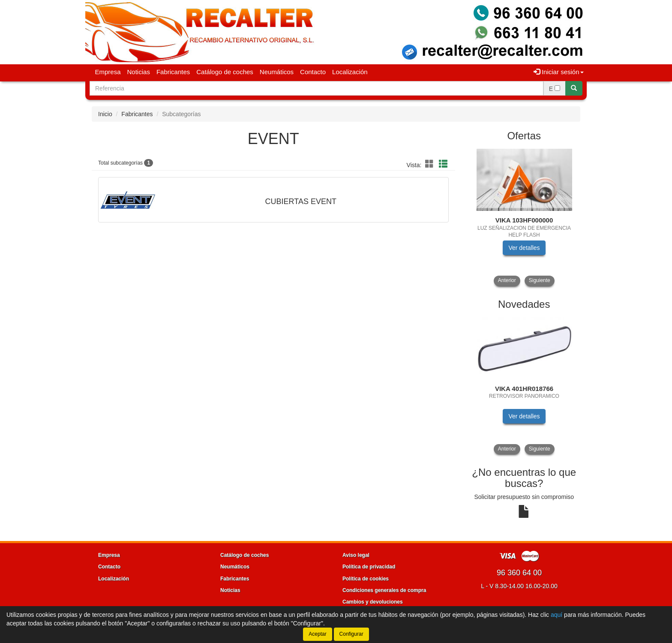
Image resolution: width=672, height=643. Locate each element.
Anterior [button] (507, 280)
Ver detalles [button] (524, 248)
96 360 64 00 (519, 573)
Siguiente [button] (540, 280)
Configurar (351, 634)
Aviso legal (356, 555)
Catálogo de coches (225, 72)
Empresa (108, 72)
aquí (556, 615)
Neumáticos (277, 72)
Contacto (313, 72)
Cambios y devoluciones (373, 602)
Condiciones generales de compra (384, 590)
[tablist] (524, 217)
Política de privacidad (369, 567)
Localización (350, 72)
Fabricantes (173, 72)
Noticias (139, 72)
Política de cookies (366, 579)
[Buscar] (574, 88)
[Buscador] (316, 88)
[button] (431, 164)
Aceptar (317, 634)
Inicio (105, 114)
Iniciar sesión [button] (559, 72)
